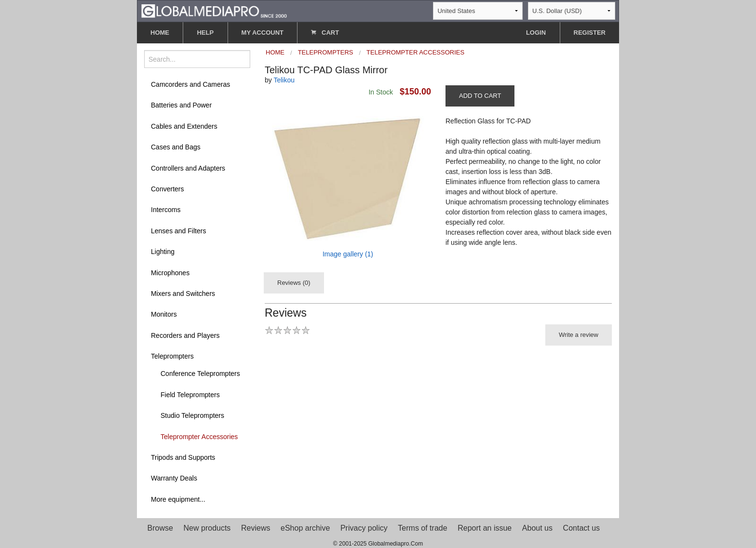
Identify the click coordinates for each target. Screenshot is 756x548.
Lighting (163, 252)
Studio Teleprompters (192, 415)
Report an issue (485, 528)
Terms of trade (422, 528)
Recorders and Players (185, 335)
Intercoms (166, 210)
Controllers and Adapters (188, 168)
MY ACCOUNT (263, 33)
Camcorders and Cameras (190, 84)
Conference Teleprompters (200, 374)
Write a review (579, 335)
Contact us (581, 528)
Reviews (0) (294, 283)
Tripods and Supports (183, 457)
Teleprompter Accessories (199, 437)
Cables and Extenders (184, 126)
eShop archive (305, 528)
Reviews (256, 528)
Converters (167, 189)
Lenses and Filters (178, 231)
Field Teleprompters (190, 395)
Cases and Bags (176, 147)
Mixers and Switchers (183, 294)
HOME (160, 33)
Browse (160, 528)
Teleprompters (172, 356)
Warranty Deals (174, 478)
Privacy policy (364, 528)
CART (325, 33)
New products (207, 528)
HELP (205, 33)
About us (537, 528)
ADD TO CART (480, 96)
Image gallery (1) (348, 254)
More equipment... (178, 499)
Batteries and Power (181, 105)
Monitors (164, 314)
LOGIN (536, 33)
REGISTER (590, 33)
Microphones (170, 273)
